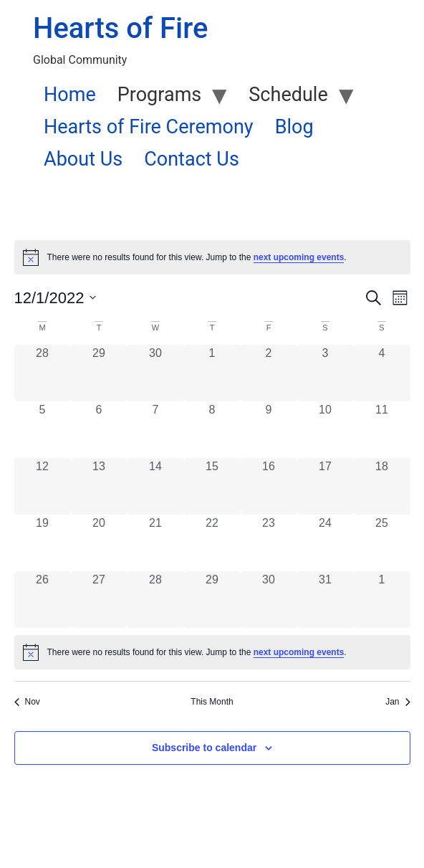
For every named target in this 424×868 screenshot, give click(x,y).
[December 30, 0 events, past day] (269, 600)
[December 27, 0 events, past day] (99, 600)
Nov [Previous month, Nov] (27, 702)
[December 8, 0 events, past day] (212, 430)
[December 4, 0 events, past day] (382, 373)
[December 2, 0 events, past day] (269, 373)
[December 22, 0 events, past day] (212, 543)
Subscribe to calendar (204, 748)
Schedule (288, 95)
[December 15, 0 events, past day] (212, 486)
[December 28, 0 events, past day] (156, 600)
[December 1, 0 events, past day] (212, 373)
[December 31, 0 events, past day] (326, 600)
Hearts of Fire (121, 28)
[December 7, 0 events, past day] (156, 430)
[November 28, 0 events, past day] (43, 373)
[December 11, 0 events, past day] (382, 430)
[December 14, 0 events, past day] (156, 486)
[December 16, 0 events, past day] (269, 486)
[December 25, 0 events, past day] (382, 543)
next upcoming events (299, 257)
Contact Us (192, 159)
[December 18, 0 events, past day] (382, 486)
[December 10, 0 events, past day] (326, 430)
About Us (83, 159)
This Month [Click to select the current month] (212, 702)
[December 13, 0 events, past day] (99, 486)
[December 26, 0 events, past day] (43, 600)
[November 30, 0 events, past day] (156, 373)
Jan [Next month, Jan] (397, 702)
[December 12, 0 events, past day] (43, 486)
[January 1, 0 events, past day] (382, 600)
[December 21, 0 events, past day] (156, 543)
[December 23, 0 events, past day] (269, 543)
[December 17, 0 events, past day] (326, 486)
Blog (294, 127)
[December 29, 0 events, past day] (212, 600)
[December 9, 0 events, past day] (269, 430)
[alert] (212, 257)
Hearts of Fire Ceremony (149, 127)
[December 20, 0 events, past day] (99, 543)
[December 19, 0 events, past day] (43, 543)
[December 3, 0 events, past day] (326, 373)
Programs (160, 95)
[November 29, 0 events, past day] (99, 373)
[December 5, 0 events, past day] (43, 430)
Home (70, 95)
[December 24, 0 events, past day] (326, 543)
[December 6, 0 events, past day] (99, 430)
